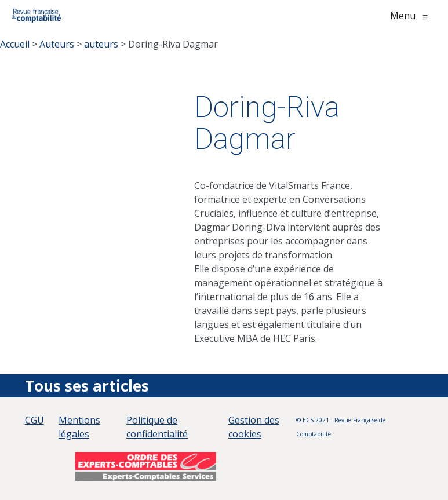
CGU (34, 420)
